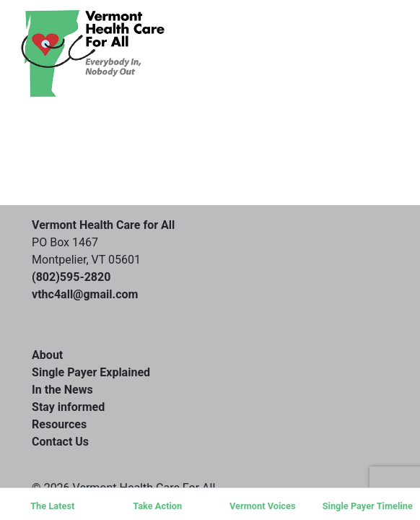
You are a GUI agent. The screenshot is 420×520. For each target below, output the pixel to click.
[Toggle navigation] (357, 53)
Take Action (157, 506)
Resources (59, 424)
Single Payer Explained (91, 372)
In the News (62, 390)
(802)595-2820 (71, 277)
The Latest (52, 506)
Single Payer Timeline (368, 506)
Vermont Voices (263, 506)
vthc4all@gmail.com (85, 294)
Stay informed (68, 407)
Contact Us (60, 442)
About (47, 355)
